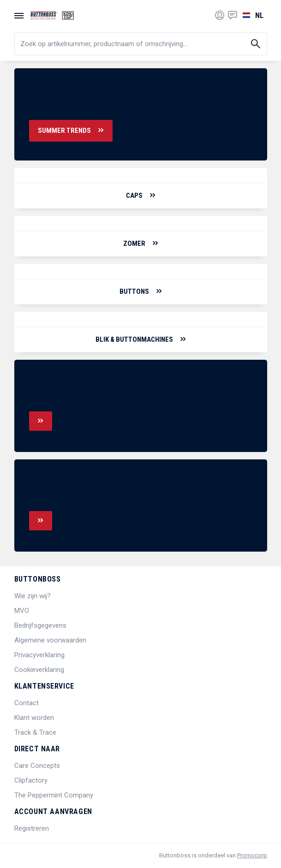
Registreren (32, 828)
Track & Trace (35, 732)
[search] (141, 44)
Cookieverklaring (39, 670)
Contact (27, 703)
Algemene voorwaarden (50, 640)
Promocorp (252, 855)
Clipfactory (31, 780)
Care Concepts (37, 766)
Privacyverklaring (39, 655)
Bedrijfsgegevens (40, 625)
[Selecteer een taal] (252, 15)
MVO (22, 611)
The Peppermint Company (54, 795)
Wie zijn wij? (33, 596)
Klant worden (34, 718)
